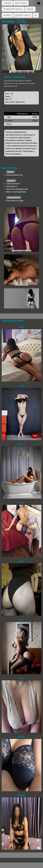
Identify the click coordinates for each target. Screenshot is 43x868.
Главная (7, 3)
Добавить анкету (23, 15)
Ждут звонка (21, 3)
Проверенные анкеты (13, 9)
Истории (7, 15)
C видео (30, 9)
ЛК (36, 15)
